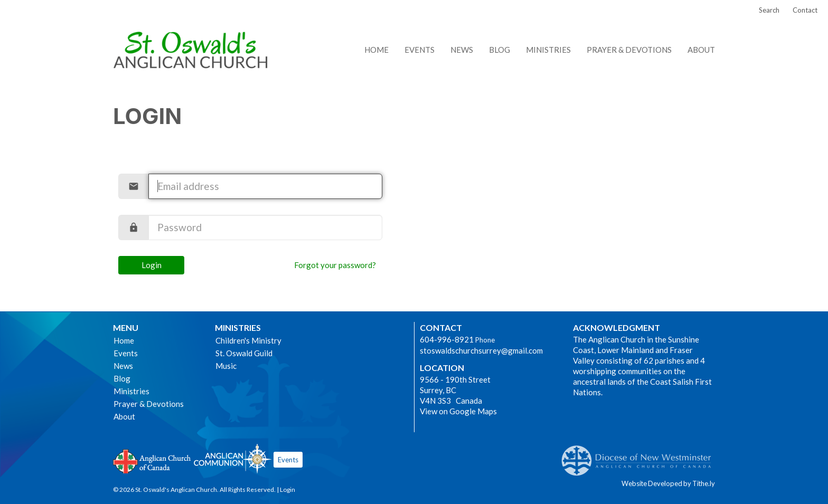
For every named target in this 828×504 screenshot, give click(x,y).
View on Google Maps (458, 411)
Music (226, 366)
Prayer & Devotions (629, 50)
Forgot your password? (335, 265)
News (462, 50)
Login (152, 265)
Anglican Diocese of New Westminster (640, 455)
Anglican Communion (233, 458)
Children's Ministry (248, 340)
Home (377, 50)
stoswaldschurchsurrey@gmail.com (481, 350)
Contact (805, 10)
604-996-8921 (447, 339)
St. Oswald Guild (244, 353)
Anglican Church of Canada (152, 460)
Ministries (548, 50)
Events (420, 50)
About (701, 50)
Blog (500, 50)
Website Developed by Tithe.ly (668, 483)
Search (769, 10)
